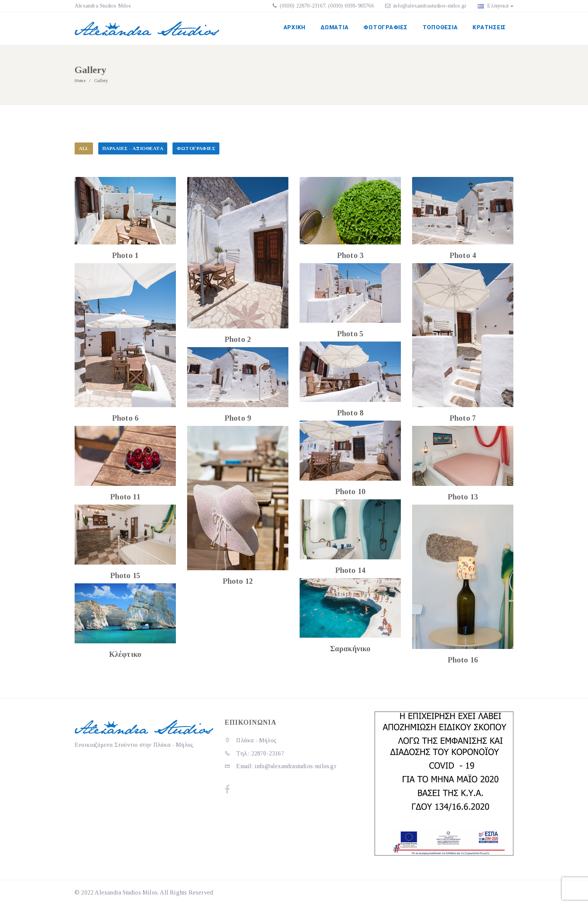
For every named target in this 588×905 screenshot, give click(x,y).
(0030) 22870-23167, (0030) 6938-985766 (326, 6)
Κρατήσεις (489, 27)
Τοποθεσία (440, 27)
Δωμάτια (334, 27)
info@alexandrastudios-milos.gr (430, 6)
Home (80, 81)
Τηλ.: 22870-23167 (254, 753)
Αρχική (295, 27)
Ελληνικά (496, 6)
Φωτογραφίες (385, 27)
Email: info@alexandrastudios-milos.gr (280, 766)
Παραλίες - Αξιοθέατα (133, 148)
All (84, 148)
